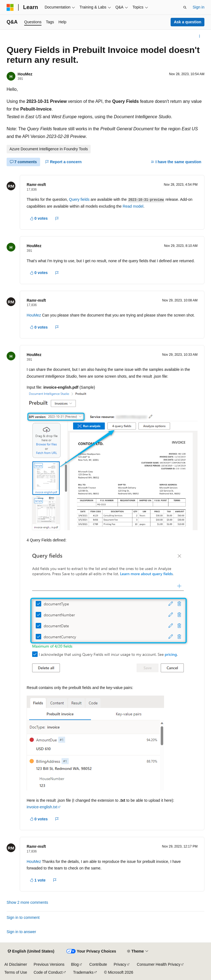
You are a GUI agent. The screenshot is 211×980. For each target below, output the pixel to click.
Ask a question (188, 22)
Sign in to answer (21, 932)
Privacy (120, 964)
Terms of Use (16, 972)
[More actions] (200, 36)
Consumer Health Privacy (159, 964)
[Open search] (185, 7)
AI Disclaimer (16, 964)
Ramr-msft (36, 185)
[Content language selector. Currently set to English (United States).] (31, 951)
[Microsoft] (10, 7)
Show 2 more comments (27, 902)
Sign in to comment (23, 917)
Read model (133, 206)
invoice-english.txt (42, 807)
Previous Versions (49, 964)
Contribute (98, 964)
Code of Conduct (48, 972)
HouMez (25, 74)
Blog (75, 964)
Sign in (198, 7)
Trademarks (83, 972)
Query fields (79, 199)
